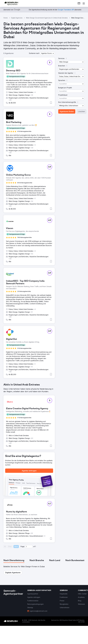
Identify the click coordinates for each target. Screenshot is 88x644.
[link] (79, 3)
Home (6, 18)
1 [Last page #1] (35, 546)
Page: (23, 546)
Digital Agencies (17, 18)
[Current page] (29, 547)
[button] (48, 53)
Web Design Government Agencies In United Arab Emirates (47, 18)
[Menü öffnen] (84, 3)
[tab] (14, 561)
